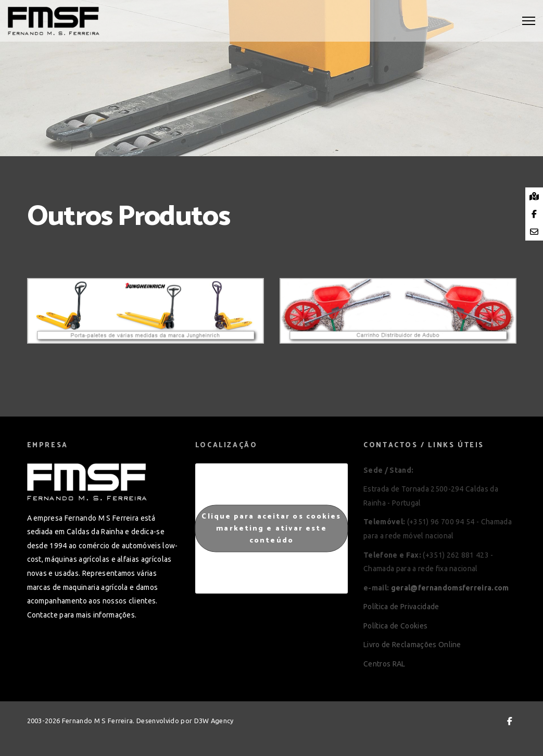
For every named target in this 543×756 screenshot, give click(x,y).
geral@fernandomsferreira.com (450, 588)
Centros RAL (384, 664)
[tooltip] (534, 196)
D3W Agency (214, 721)
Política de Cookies (395, 626)
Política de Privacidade (401, 607)
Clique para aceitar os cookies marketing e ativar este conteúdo (271, 528)
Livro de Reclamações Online (412, 645)
